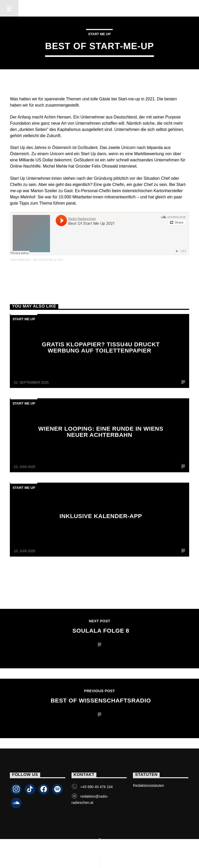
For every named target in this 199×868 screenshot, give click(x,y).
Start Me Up (99, 34)
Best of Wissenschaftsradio (101, 701)
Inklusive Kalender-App (101, 516)
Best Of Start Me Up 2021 (48, 260)
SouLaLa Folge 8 (101, 631)
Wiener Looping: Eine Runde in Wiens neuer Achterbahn (101, 432)
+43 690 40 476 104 (97, 787)
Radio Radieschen (20, 260)
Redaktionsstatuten (148, 785)
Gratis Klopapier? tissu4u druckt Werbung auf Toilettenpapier (101, 347)
